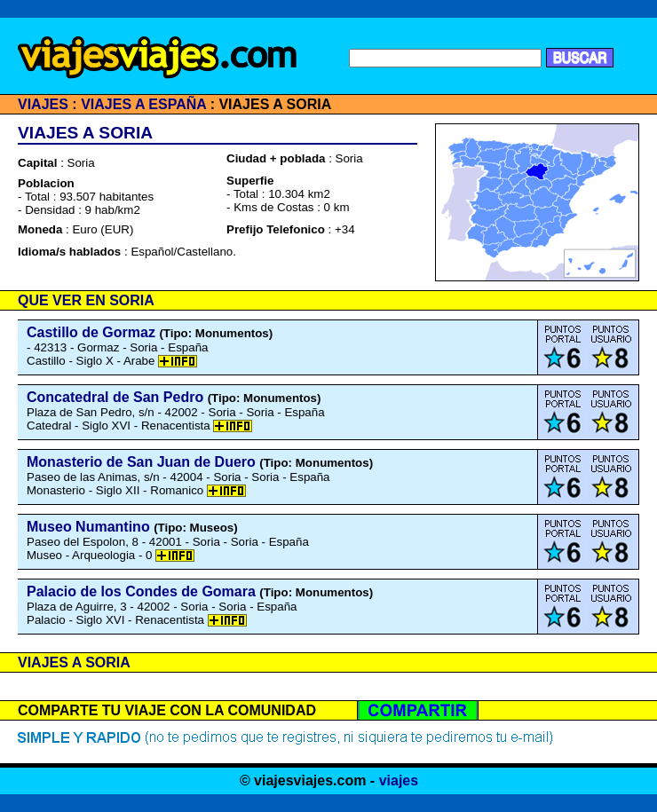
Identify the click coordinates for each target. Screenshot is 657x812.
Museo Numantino (88, 527)
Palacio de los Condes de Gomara (141, 591)
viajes (399, 780)
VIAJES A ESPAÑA (143, 104)
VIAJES (43, 104)
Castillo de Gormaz (91, 332)
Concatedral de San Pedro (115, 397)
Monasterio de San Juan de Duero (141, 462)
